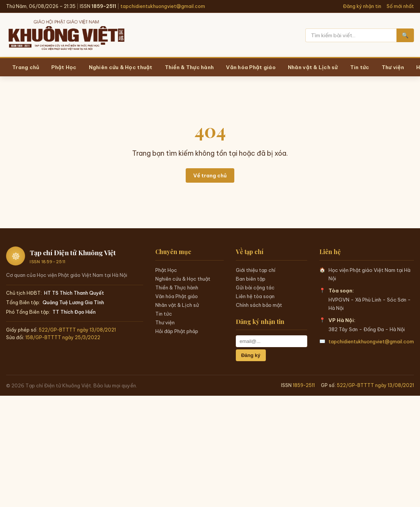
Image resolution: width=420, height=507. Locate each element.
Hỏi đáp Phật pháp (177, 331)
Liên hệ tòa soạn (255, 296)
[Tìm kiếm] (351, 35)
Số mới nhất (400, 6)
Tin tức (164, 314)
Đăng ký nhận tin (362, 6)
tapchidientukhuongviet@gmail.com (163, 6)
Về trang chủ (210, 175)
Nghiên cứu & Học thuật (183, 279)
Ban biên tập (251, 279)
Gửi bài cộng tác (255, 287)
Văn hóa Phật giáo (177, 296)
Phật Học (166, 270)
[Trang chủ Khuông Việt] (66, 35)
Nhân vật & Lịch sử (177, 305)
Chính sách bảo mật (259, 305)
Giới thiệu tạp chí (256, 270)
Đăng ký (251, 355)
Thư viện (165, 322)
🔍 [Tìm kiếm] (405, 35)
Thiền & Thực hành (177, 287)
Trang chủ (26, 67)
